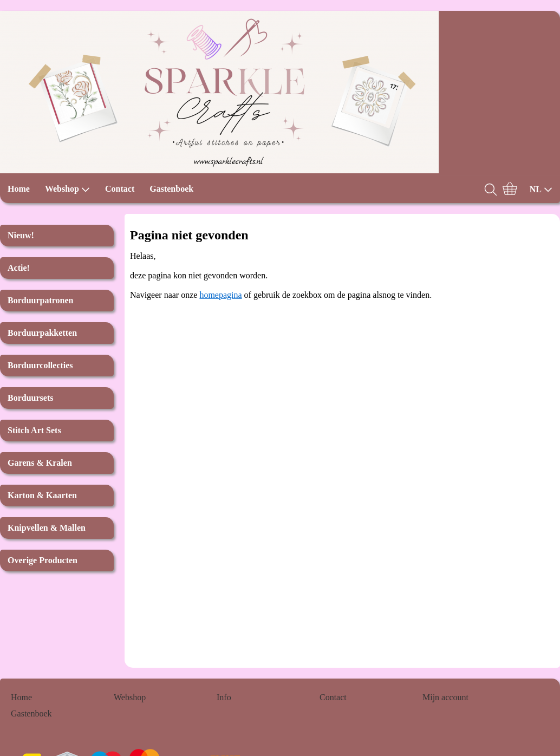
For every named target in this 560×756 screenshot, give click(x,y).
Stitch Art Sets (34, 430)
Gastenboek (171, 189)
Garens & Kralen (40, 463)
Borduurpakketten (42, 333)
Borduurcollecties (40, 365)
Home (19, 189)
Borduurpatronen (41, 300)
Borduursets (30, 398)
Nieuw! (21, 235)
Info (224, 697)
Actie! (19, 268)
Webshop (67, 189)
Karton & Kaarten (42, 495)
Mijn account (445, 697)
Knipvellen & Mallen (47, 528)
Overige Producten (43, 560)
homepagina (220, 295)
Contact (120, 189)
